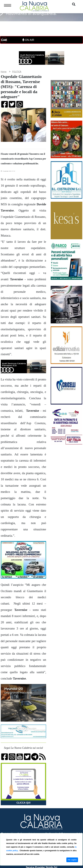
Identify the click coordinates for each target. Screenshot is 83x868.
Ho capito (72, 860)
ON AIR (28, 40)
